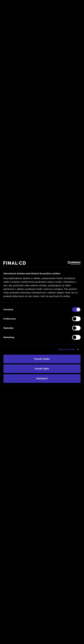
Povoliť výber (42, 369)
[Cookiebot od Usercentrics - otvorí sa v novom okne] (68, 263)
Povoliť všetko (42, 359)
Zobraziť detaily (66, 349)
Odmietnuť (42, 378)
